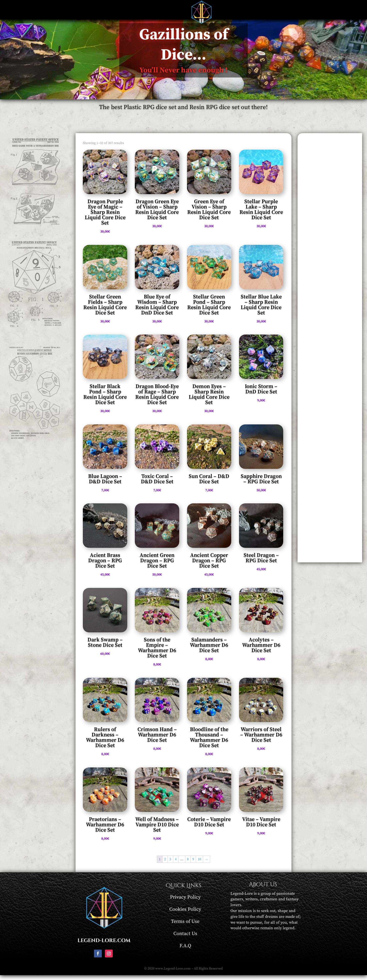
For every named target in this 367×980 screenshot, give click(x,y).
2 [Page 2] (165, 864)
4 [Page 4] (176, 864)
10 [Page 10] (199, 864)
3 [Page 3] (170, 864)
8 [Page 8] (188, 864)
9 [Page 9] (193, 864)
